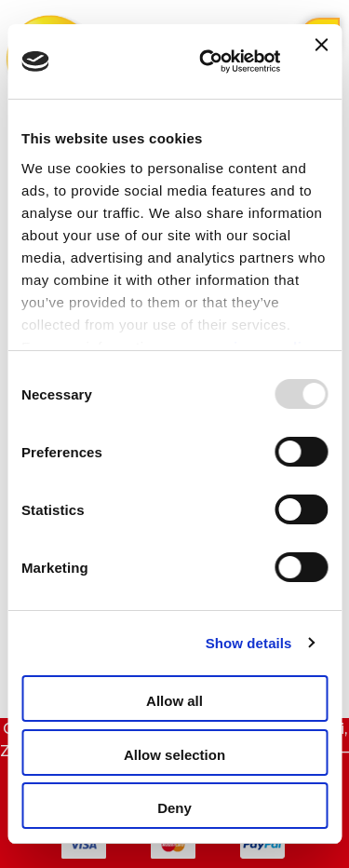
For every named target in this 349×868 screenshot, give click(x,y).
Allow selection (174, 755)
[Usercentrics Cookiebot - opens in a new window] (208, 61)
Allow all (174, 701)
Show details (249, 643)
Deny (174, 808)
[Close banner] (321, 61)
